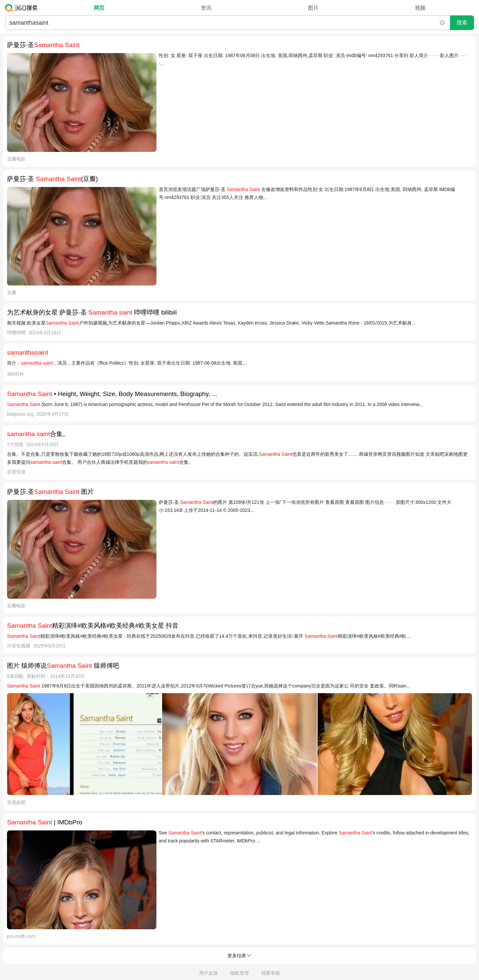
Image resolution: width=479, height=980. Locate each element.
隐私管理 (239, 973)
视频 (420, 8)
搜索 (462, 23)
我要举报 (271, 973)
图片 (313, 8)
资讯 (206, 8)
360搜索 (23, 8)
